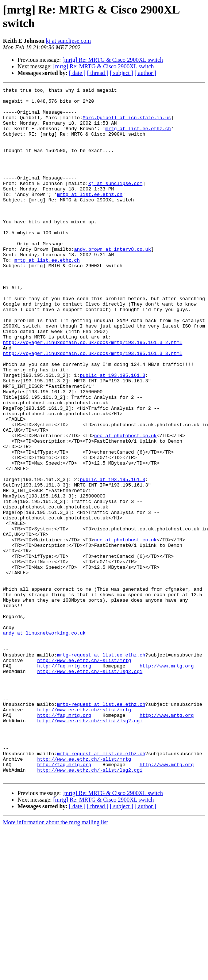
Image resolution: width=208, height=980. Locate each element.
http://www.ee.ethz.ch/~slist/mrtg (84, 775)
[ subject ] (122, 73)
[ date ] (77, 73)
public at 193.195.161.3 (113, 433)
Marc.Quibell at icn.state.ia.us (127, 124)
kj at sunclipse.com (68, 41)
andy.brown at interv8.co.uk (113, 282)
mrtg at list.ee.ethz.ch (138, 137)
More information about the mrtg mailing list (55, 960)
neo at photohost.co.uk (126, 506)
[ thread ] (98, 73)
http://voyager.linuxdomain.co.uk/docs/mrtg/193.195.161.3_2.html (93, 394)
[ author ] (146, 73)
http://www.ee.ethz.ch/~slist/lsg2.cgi (90, 788)
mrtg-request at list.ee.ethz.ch (101, 769)
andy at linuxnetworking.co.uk (44, 742)
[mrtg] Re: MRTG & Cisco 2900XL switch (113, 60)
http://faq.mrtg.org (64, 782)
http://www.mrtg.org (166, 782)
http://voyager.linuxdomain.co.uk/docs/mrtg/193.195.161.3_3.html (93, 407)
